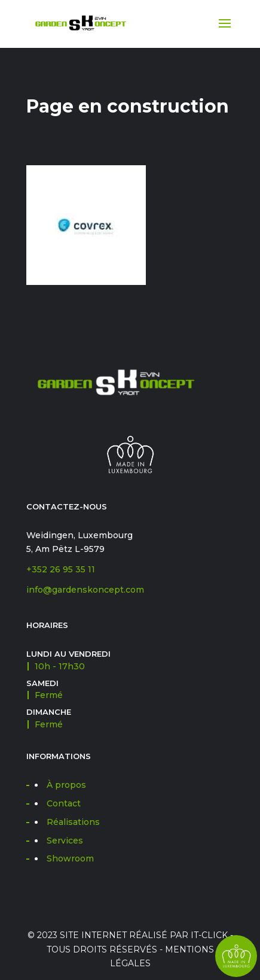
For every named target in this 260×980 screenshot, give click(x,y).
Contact (64, 803)
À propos (66, 785)
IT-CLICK (209, 935)
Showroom (70, 858)
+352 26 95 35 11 (61, 569)
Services (65, 841)
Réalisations (73, 822)
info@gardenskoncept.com (85, 590)
